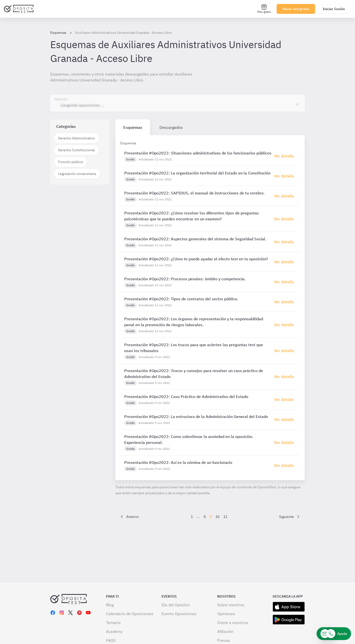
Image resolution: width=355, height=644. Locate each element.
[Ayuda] (334, 634)
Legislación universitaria (77, 174)
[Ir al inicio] (19, 9)
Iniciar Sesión (334, 9)
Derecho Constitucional (76, 150)
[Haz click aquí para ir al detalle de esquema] (285, 156)
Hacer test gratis (296, 9)
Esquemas (58, 33)
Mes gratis (264, 9)
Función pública (71, 162)
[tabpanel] (210, 308)
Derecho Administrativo (77, 138)
